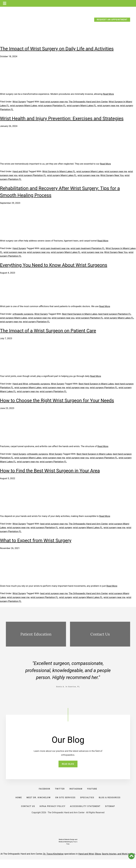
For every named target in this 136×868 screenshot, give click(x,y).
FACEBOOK (43, 791)
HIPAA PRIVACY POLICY (52, 814)
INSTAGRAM (77, 791)
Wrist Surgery (19, 102)
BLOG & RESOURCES (112, 802)
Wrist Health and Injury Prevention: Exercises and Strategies (62, 119)
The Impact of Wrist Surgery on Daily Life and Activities (57, 49)
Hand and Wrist (20, 171)
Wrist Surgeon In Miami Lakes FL (59, 171)
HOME (16, 802)
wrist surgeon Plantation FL (52, 105)
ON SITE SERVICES (65, 802)
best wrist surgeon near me (54, 102)
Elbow (98, 862)
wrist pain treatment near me (55, 248)
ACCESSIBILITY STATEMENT (86, 814)
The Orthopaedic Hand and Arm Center (88, 102)
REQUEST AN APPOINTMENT (112, 20)
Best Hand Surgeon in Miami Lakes (80, 314)
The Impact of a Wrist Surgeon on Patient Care (48, 331)
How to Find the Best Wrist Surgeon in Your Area (50, 471)
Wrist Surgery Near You (112, 175)
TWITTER (59, 791)
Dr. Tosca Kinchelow (53, 862)
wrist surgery (66, 527)
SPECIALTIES (88, 802)
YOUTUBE (94, 791)
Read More (108, 94)
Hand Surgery (19, 248)
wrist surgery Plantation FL (36, 322)
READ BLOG (68, 765)
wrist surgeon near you (38, 252)
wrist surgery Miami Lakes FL (82, 105)
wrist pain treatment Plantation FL (88, 248)
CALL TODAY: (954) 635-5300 (24, 20)
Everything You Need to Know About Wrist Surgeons (54, 265)
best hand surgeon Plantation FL (115, 314)
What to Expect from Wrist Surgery (36, 541)
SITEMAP (112, 814)
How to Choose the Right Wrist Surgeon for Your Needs (57, 401)
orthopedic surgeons (23, 314)
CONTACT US (26, 814)
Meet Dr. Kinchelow (37, 802)
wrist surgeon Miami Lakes (24, 105)
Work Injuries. (129, 862)
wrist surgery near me (108, 105)
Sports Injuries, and (112, 862)
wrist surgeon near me (116, 171)
